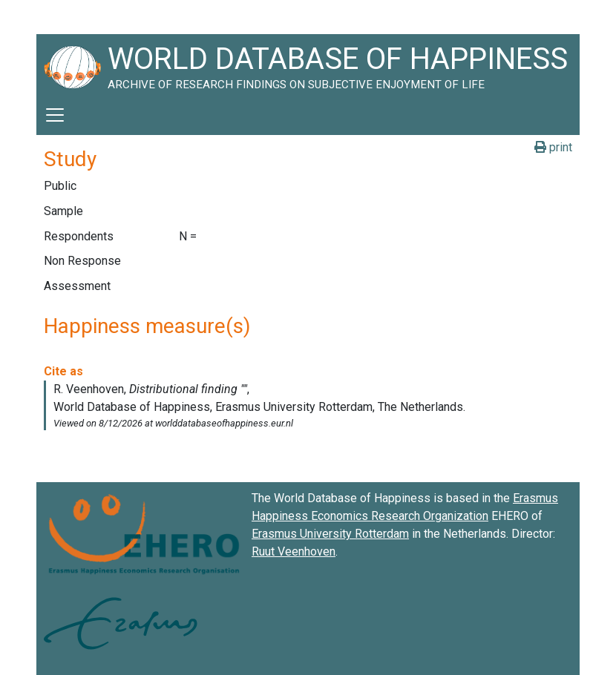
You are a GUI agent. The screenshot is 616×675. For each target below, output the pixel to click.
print (553, 147)
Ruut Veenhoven (294, 551)
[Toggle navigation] (55, 115)
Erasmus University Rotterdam (330, 534)
